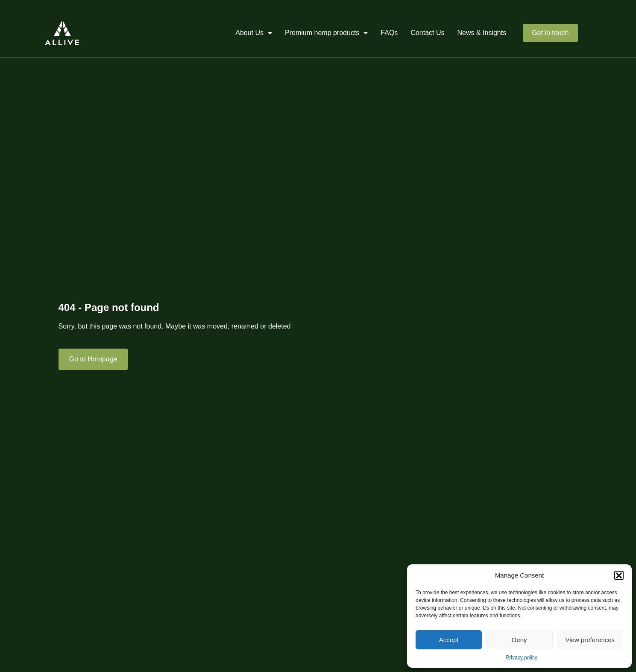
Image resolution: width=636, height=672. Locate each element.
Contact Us (427, 33)
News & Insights (482, 33)
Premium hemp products (326, 33)
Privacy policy (521, 657)
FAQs (389, 33)
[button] (619, 575)
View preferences (590, 640)
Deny (519, 640)
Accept (449, 640)
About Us (254, 33)
